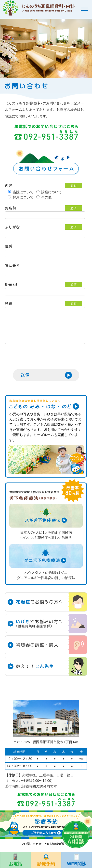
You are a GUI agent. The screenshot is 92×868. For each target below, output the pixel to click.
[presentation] (42, 359)
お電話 (15, 859)
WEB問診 (77, 859)
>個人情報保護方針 (57, 844)
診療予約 (46, 859)
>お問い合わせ (32, 844)
